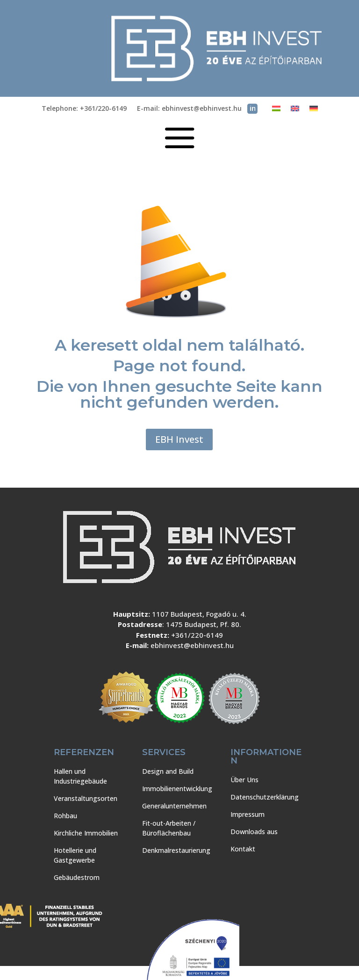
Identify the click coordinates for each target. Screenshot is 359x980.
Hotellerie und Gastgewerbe (75, 855)
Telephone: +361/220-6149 (84, 109)
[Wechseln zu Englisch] (295, 111)
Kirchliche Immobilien (86, 833)
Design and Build (168, 771)
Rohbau (65, 816)
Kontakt (243, 849)
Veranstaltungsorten (86, 798)
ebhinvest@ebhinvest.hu (192, 645)
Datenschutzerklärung (265, 797)
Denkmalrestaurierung (176, 850)
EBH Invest (179, 439)
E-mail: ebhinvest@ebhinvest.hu (189, 109)
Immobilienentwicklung (177, 789)
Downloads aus (254, 832)
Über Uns (244, 780)
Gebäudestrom (77, 877)
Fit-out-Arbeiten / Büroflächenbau (169, 828)
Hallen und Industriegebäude (80, 776)
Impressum (248, 814)
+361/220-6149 (197, 635)
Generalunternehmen (174, 806)
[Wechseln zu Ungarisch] (276, 111)
